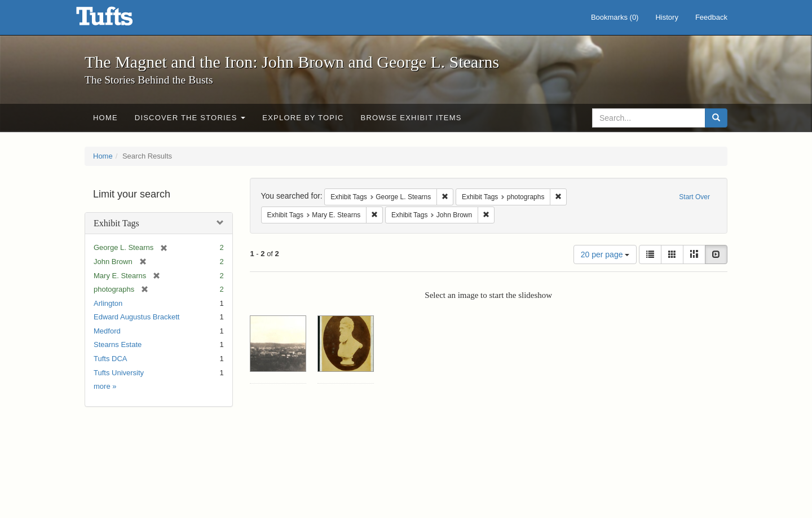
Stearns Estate (118, 344)
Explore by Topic (303, 118)
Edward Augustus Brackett (136, 317)
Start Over (694, 197)
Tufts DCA (110, 359)
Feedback (711, 17)
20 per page (605, 254)
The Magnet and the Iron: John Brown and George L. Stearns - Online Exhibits (118, 20)
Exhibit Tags (116, 223)
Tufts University (119, 373)
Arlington (108, 303)
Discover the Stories (190, 118)
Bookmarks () (615, 17)
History (667, 17)
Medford (107, 331)
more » (105, 386)
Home (105, 118)
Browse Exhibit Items (411, 118)
